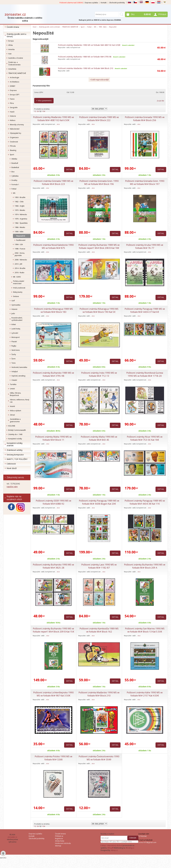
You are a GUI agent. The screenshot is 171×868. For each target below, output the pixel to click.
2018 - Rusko (20, 273)
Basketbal (15, 167)
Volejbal (15, 372)
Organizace (14, 137)
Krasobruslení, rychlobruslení (17, 319)
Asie (10, 54)
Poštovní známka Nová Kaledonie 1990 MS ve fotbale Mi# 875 (53, 246)
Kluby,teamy (18, 292)
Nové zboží (12, 468)
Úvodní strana (13, 27)
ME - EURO (17, 277)
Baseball (15, 163)
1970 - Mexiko (20, 210)
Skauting (13, 150)
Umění (12, 389)
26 (38, 111)
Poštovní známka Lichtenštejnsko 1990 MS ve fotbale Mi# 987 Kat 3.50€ (53, 694)
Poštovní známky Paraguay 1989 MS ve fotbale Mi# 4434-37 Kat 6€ (145, 310)
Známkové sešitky (15, 450)
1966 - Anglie (20, 206)
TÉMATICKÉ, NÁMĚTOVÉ (17, 73)
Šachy (14, 354)
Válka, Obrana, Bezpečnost (15, 394)
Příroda (13, 146)
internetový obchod (115, 845)
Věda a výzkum (15, 411)
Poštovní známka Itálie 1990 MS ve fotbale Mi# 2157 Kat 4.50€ (145, 694)
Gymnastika (16, 305)
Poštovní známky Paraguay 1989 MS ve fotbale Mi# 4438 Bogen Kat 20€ (99, 502)
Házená (14, 309)
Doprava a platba (91, 3)
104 (44, 111)
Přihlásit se (59, 836)
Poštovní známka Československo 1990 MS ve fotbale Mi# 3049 (99, 758)
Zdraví (12, 415)
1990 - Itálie (19, 232)
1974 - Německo (21, 214)
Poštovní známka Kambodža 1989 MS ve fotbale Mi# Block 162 (99, 630)
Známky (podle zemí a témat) (16, 35)
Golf (13, 301)
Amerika (11, 49)
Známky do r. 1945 (15, 434)
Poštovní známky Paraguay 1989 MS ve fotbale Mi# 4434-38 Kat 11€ (145, 502)
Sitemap (58, 846)
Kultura (13, 120)
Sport (12, 155)
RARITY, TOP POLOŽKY (17, 459)
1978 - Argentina (21, 219)
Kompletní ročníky (15, 439)
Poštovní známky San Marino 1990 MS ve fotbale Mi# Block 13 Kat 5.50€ (145, 630)
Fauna (12, 99)
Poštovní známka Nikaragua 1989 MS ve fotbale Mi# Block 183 (53, 310)
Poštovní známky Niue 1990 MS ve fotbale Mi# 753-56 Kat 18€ (145, 438)
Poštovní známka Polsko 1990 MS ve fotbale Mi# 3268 (54, 758)
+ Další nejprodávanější (99, 80)
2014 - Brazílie (20, 268)
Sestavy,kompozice (15, 455)
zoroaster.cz (15, 14)
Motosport (16, 337)
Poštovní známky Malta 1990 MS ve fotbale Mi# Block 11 (53, 438)
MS (14, 193)
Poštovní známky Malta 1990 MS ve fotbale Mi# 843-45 (99, 438)
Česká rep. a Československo (14, 63)
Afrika (10, 45)
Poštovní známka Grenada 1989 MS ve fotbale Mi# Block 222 (99, 119)
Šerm (13, 359)
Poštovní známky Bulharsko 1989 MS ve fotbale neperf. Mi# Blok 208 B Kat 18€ (99, 246)
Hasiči (12, 112)
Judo (13, 313)
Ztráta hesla (60, 841)
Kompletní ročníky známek (15, 444)
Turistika (13, 384)
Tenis (13, 363)
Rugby (14, 346)
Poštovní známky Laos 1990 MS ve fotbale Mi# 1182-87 (99, 566)
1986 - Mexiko (20, 227)
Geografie (14, 107)
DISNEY (13, 86)
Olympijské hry (15, 133)
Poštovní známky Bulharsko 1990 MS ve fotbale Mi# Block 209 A (145, 566)
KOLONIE (12, 426)
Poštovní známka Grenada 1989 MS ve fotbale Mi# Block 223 (53, 182)
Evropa (11, 41)
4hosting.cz (130, 848)
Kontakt (104, 3)
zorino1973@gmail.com (147, 842)
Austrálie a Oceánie (16, 58)
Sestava (16, 296)
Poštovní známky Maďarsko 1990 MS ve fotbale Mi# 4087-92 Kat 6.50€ (89, 45)
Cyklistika (15, 176)
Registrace (59, 839)
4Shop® (110, 848)
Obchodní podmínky (117, 3)
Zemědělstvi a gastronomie (15, 420)
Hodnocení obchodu (63, 843)
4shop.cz (114, 850)
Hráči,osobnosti (19, 288)
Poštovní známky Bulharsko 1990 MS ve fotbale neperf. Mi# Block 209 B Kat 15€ (54, 630)
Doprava (13, 90)
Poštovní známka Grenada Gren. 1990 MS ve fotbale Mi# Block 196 (99, 182)
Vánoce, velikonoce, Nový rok (20, 401)
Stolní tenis (16, 350)
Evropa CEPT (15, 95)
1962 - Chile (19, 202)
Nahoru (3, 858)
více (58, 124)
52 (40, 111)
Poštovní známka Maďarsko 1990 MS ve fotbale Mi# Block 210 (85, 68)
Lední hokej (16, 329)
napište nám (12, 487)
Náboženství (15, 129)
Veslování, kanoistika (19, 367)
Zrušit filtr (161, 101)
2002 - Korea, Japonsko (20, 254)
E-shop (103, 845)
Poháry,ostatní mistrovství (19, 282)
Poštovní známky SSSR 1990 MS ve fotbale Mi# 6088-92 (54, 502)
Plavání (14, 342)
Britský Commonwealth (17, 430)
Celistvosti (11, 464)
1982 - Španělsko (21, 223)
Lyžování (15, 333)
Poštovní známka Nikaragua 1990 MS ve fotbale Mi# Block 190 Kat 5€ (99, 310)
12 (35, 111)
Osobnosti (14, 142)
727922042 (142, 836)
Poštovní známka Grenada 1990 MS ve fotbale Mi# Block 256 (145, 119)
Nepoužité (21, 236)
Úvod (35, 27)
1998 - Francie (20, 249)
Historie (13, 116)
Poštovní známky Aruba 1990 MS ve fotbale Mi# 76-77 (145, 246)
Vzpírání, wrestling (18, 376)
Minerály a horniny (17, 125)
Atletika (14, 159)
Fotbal (14, 189)
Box (13, 172)
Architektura (14, 82)
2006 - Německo (21, 260)
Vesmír (12, 406)
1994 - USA (19, 244)
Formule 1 (15, 185)
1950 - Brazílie (20, 197)
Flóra (12, 103)
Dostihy (14, 180)
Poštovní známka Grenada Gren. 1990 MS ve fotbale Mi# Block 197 (145, 182)
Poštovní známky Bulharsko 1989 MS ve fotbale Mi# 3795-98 (85, 57)
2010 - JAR (18, 264)
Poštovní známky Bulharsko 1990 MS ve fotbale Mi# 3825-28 (53, 566)
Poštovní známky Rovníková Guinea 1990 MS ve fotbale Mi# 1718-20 (145, 374)
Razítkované (21, 240)
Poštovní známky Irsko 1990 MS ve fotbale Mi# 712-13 (99, 374)
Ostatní (14, 380)
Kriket (14, 324)
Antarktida (12, 69)
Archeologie (14, 78)
